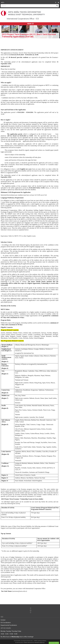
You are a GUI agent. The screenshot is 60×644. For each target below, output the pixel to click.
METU (3, 3)
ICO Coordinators (6, 623)
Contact (3, 620)
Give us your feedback (54, 643)
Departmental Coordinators (9, 625)
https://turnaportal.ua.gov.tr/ (50, 139)
